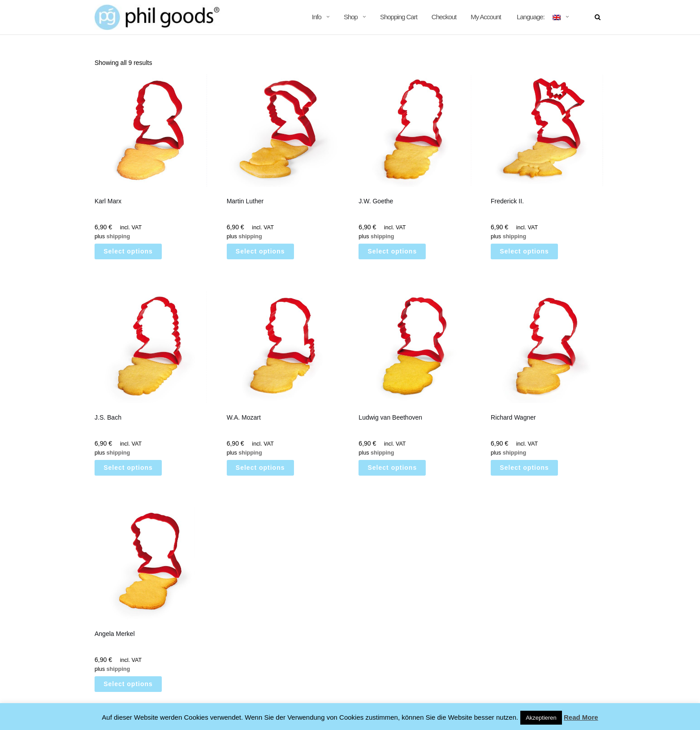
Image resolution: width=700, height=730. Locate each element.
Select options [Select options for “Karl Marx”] (128, 251)
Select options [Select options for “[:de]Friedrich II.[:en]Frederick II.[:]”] (524, 251)
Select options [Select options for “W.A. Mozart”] (260, 468)
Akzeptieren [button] (541, 718)
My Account (486, 17)
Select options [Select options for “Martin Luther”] (260, 251)
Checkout (444, 17)
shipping (118, 236)
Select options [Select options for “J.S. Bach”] (128, 468)
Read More (581, 717)
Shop (351, 17)
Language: (538, 17)
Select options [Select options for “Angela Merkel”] (128, 684)
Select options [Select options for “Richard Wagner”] (524, 468)
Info (317, 17)
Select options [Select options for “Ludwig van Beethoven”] (393, 468)
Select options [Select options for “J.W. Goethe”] (393, 251)
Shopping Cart (399, 17)
